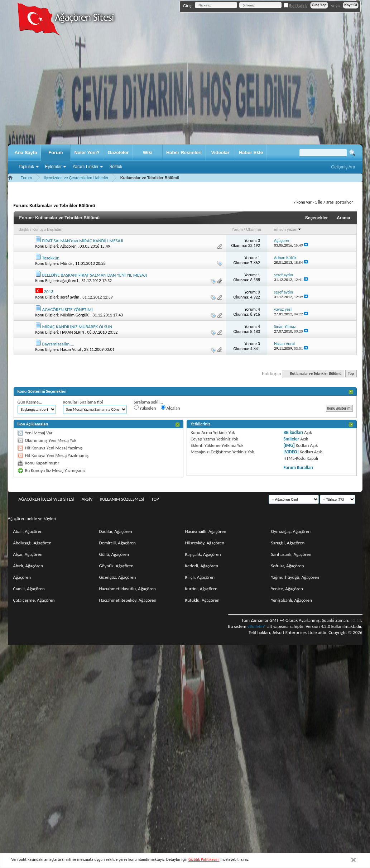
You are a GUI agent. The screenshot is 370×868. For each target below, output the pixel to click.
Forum (56, 152)
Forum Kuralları (298, 468)
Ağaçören (68, 246)
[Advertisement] (185, 91)
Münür (66, 263)
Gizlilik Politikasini (204, 859)
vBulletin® (257, 626)
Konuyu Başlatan (47, 229)
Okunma (254, 229)
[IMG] (289, 445)
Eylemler (54, 167)
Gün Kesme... (30, 402)
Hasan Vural (71, 349)
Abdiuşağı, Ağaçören (32, 543)
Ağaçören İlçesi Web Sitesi (47, 499)
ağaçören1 (69, 281)
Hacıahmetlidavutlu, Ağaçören (128, 589)
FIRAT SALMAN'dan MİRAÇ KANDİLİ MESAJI (82, 241)
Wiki (148, 152)
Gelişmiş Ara (343, 167)
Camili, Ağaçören (29, 589)
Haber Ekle (251, 152)
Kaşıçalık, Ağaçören (203, 554)
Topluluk (27, 167)
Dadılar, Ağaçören (116, 531)
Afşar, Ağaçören (28, 554)
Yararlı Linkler (85, 167)
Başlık (24, 229)
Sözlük (116, 167)
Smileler (291, 439)
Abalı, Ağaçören (28, 531)
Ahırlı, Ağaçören (28, 566)
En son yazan (288, 229)
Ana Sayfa (26, 152)
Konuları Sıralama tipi (83, 402)
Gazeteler (118, 152)
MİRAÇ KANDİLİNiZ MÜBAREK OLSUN (77, 327)
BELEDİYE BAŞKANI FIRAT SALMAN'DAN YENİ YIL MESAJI (94, 275)
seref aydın (70, 297)
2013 (48, 292)
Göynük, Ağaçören (116, 566)
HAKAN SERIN (72, 332)
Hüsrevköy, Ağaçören (205, 543)
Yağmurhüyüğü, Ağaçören (295, 577)
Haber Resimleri (184, 152)
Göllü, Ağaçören (114, 554)
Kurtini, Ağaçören (201, 589)
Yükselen (145, 408)
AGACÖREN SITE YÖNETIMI (67, 309)
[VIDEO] (291, 452)
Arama (343, 218)
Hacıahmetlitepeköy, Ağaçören (128, 600)
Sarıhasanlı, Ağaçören (291, 554)
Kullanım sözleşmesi (122, 499)
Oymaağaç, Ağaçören (291, 531)
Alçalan (170, 408)
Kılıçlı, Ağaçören (200, 577)
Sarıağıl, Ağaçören (288, 543)
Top (351, 374)
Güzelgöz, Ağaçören (118, 577)
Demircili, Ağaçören (117, 543)
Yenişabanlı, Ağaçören (292, 600)
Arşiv (87, 499)
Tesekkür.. (51, 258)
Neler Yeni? (87, 152)
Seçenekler (316, 218)
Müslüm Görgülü (75, 315)
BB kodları (293, 432)
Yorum (237, 229)
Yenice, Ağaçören (287, 589)
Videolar (220, 152)
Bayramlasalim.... (58, 344)
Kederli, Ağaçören (202, 566)
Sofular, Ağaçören (288, 566)
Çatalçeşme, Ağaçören (34, 600)
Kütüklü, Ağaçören (202, 600)
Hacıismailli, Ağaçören (206, 531)
